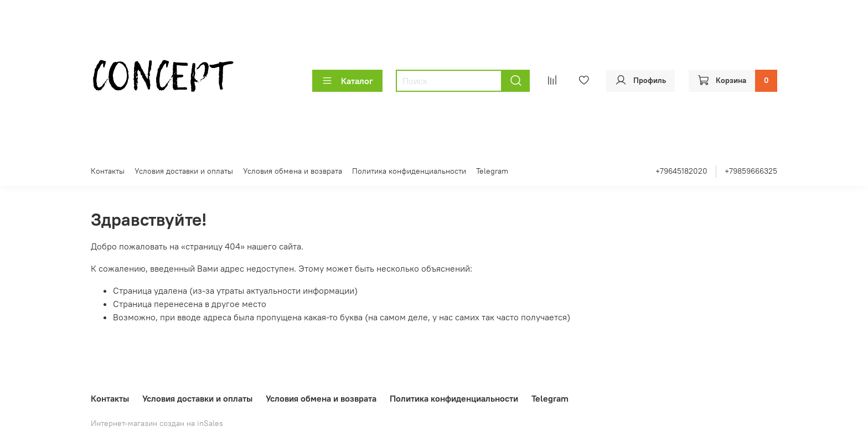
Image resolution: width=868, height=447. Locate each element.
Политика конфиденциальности (409, 171)
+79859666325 (751, 171)
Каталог (347, 81)
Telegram (492, 171)
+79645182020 (681, 171)
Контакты (108, 171)
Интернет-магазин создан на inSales (157, 423)
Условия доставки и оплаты (184, 171)
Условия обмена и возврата (293, 171)
